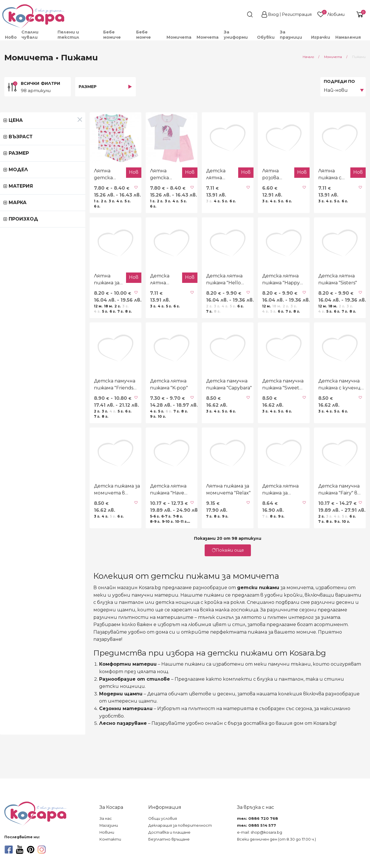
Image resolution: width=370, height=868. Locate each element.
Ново (11, 37)
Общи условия (163, 818)
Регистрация (297, 14)
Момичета (179, 37)
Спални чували (30, 35)
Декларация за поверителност (180, 825)
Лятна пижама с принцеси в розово (322, 192)
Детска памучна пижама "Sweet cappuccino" (259, 435)
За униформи (236, 35)
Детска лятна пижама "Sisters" (330, 313)
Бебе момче (144, 35)
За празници (291, 35)
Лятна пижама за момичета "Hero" (30, 313)
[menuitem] (11, 37)
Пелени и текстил (68, 35)
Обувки (266, 37)
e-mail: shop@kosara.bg (260, 832)
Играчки (321, 37)
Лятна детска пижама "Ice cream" (27, 192)
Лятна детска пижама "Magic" (101, 191)
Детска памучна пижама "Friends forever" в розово (40, 435)
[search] (239, 14)
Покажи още (185, 618)
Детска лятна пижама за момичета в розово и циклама (260, 558)
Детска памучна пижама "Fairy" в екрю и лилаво (332, 558)
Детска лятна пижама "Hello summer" (183, 313)
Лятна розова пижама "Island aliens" (246, 192)
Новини (107, 832)
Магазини (109, 825)
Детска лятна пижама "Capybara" (105, 313)
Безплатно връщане (169, 839)
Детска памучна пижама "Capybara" (186, 435)
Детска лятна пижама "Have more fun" (110, 558)
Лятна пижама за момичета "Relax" (177, 558)
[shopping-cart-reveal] (358, 14)
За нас (106, 818)
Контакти (110, 839)
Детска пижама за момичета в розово (33, 558)
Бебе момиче (112, 35)
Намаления (348, 37)
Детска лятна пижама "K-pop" (114, 435)
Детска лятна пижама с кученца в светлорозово (177, 192)
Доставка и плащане (169, 832)
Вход (273, 14)
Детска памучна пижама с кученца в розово (332, 435)
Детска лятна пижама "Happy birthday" (257, 313)
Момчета (208, 37)
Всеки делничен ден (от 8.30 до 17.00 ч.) (276, 839)
